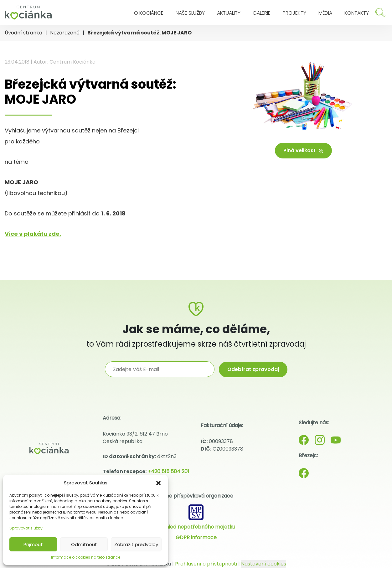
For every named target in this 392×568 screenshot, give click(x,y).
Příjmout (33, 544)
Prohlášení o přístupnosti (206, 564)
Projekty (294, 13)
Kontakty (357, 13)
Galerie (262, 13)
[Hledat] (380, 12)
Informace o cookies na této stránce (86, 557)
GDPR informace (196, 537)
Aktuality (229, 13)
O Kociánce (149, 13)
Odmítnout (84, 544)
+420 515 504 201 (168, 471)
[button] (158, 483)
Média (325, 13)
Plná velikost (303, 150)
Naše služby (190, 13)
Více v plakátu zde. (33, 234)
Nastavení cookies (264, 564)
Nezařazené (65, 33)
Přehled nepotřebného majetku (196, 527)
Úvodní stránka (23, 33)
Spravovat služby (26, 528)
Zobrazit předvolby (136, 544)
